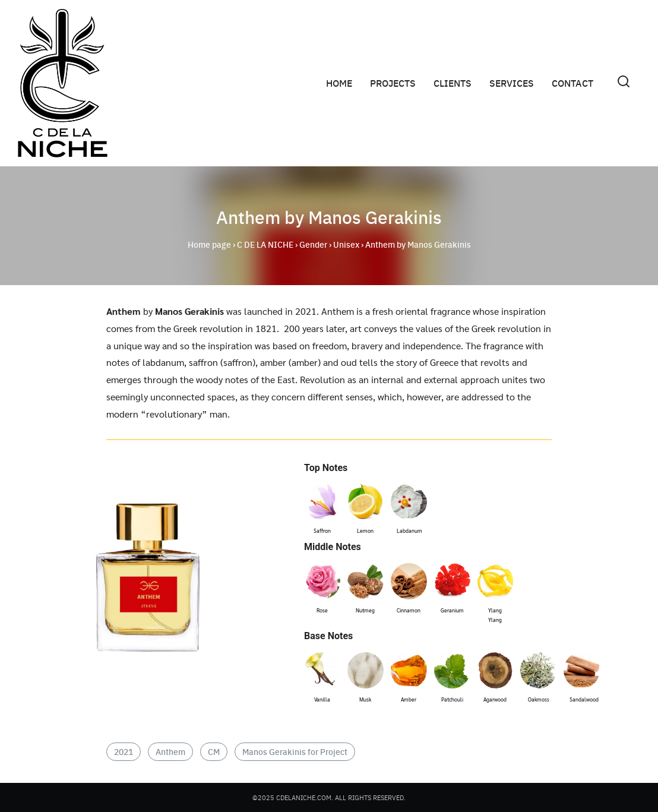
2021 (124, 751)
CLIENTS (453, 83)
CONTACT (572, 83)
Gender (313, 244)
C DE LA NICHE (265, 244)
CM (214, 751)
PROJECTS (393, 83)
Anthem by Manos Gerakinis (329, 216)
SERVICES (512, 83)
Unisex (346, 244)
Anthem (170, 751)
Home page (209, 244)
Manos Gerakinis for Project (295, 751)
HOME (339, 83)
